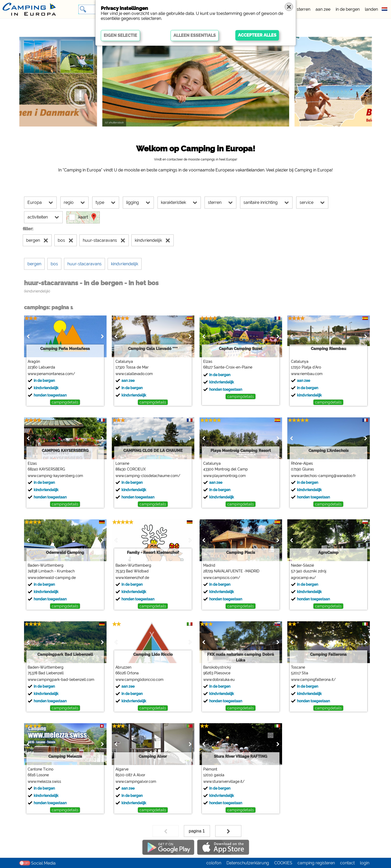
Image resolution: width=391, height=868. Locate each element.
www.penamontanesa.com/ (51, 374)
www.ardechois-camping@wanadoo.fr (323, 476)
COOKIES (283, 863)
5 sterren (302, 9)
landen (371, 9)
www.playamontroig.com (224, 476)
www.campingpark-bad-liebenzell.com (61, 680)
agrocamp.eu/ (303, 578)
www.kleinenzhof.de (132, 578)
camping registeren (316, 863)
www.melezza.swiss (44, 781)
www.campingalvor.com (136, 781)
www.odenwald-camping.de (52, 578)
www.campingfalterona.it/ (313, 680)
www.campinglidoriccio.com (139, 680)
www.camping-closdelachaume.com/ (148, 476)
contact (347, 863)
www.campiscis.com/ (222, 578)
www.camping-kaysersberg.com (55, 476)
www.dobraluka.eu (219, 680)
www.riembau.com (307, 374)
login (365, 863)
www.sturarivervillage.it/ (224, 781)
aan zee (323, 9)
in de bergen (348, 9)
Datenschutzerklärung (248, 863)
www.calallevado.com (134, 374)
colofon (214, 863)
